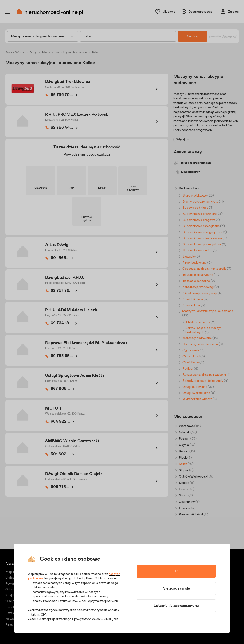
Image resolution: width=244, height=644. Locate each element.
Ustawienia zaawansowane (176, 606)
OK (176, 571)
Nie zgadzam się (176, 588)
